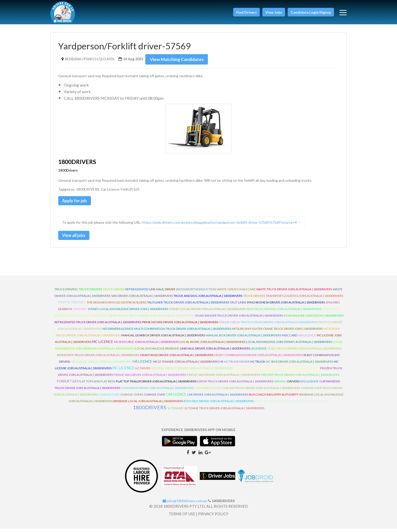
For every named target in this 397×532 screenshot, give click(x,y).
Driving (280, 384)
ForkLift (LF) (67, 384)
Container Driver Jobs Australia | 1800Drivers (157, 391)
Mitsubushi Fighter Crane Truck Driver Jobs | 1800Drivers (277, 332)
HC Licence (123, 371)
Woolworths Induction (196, 292)
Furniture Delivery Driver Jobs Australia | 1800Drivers (276, 371)
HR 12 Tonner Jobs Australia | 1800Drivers (186, 365)
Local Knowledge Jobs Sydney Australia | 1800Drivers (289, 345)
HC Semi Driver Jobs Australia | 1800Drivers (300, 365)
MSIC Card (290, 338)
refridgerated (137, 292)
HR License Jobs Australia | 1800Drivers (101, 365)
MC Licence (103, 345)
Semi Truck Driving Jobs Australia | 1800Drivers (284, 312)
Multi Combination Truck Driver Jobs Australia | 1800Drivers (183, 332)
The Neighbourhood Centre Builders (116, 305)
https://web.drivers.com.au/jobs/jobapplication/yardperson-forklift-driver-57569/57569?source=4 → (222, 224)
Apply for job (77, 201)
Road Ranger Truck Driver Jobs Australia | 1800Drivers (239, 319)
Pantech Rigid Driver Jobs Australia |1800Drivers (279, 325)
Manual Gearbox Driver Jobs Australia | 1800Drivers (163, 338)
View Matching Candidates (178, 59)
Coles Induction (208, 391)
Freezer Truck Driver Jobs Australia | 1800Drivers (300, 378)
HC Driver (143, 371)
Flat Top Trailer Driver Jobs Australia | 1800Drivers (156, 384)
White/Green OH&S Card (236, 292)
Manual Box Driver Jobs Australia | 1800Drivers (243, 338)
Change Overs (132, 397)
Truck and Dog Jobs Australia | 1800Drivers (208, 299)
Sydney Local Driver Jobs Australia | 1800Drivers (207, 312)
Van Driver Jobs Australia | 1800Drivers (142, 299)
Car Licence (176, 397)
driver (170, 292)
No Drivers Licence (118, 332)
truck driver (114, 292)
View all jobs (76, 238)
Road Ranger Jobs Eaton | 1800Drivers (314, 319)
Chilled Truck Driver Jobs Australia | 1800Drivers (261, 391)
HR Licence (142, 364)
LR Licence (259, 351)
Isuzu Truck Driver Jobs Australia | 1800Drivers (305, 351)
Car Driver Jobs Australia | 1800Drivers (217, 397)
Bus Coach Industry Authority (274, 397)
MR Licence (307, 338)
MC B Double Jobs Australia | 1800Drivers (146, 345)
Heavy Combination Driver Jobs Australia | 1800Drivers (258, 358)
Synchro (80, 312)
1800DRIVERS (150, 410)
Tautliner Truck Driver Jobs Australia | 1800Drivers (188, 305)
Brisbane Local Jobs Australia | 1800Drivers (148, 404)
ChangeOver (109, 397)
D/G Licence (310, 384)
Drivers (294, 384)
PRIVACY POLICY (213, 517)
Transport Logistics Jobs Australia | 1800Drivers (304, 299)
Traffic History (72, 305)
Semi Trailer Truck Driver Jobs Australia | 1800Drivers (152, 319)
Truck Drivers (254, 299)
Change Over (154, 397)
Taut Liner (238, 305)
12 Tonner (175, 411)
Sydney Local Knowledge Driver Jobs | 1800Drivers (128, 312)
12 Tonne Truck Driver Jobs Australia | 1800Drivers (224, 411)
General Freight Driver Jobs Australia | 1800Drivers (192, 371)
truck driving (66, 292)
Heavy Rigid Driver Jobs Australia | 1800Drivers (177, 358)
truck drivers (90, 292)
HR (221, 365)
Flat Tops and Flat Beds (97, 384)
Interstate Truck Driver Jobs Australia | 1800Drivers (98, 358)
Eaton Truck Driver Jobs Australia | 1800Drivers (235, 384)
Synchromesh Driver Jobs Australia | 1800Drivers (286, 305)
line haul (157, 292)
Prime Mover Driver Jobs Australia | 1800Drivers (180, 325)
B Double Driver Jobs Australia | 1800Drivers (219, 404)
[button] (246, 12)
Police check (230, 325)
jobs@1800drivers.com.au (185, 504)
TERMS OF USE (182, 517)
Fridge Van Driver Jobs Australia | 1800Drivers (150, 378)
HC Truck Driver (237, 365)
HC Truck (258, 365)
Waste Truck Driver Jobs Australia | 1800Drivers (294, 292)
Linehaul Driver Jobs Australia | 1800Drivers (215, 351)
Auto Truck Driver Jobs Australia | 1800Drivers (292, 404)
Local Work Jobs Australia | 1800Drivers (212, 345)
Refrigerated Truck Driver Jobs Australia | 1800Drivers (98, 325)
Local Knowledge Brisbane (157, 351)
